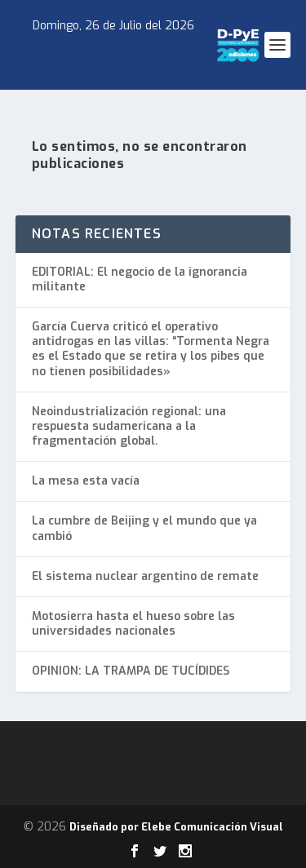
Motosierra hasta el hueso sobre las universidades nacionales (133, 624)
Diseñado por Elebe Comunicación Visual (176, 827)
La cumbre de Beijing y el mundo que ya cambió (144, 528)
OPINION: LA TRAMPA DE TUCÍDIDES (131, 671)
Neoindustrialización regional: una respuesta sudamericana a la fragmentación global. (129, 426)
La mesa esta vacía (86, 481)
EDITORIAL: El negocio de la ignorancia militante (140, 279)
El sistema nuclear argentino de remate (145, 576)
